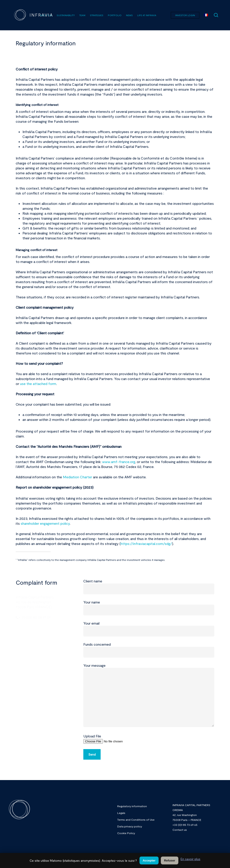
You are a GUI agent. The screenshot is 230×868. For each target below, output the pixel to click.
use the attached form (38, 384)
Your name (149, 608)
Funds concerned (149, 650)
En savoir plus (190, 859)
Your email (149, 629)
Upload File (149, 739)
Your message (149, 696)
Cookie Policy (126, 833)
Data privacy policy (130, 826)
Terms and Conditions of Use (136, 820)
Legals (121, 813)
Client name (149, 587)
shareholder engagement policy (45, 523)
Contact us (180, 830)
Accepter (149, 860)
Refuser (170, 860)
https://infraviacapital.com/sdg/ (146, 543)
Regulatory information (132, 806)
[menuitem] (206, 15)
